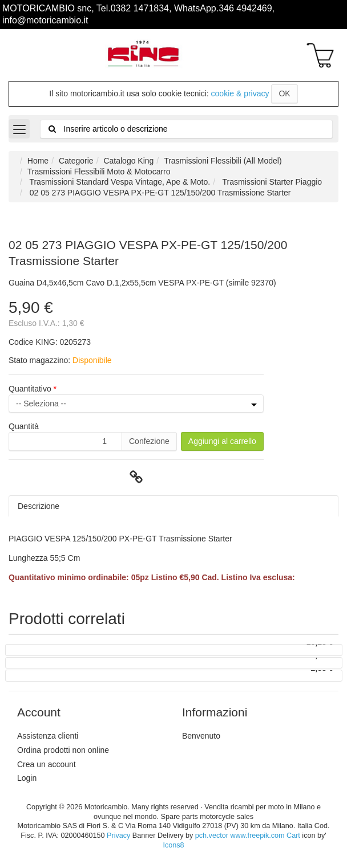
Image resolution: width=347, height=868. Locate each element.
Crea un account (47, 764)
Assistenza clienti (48, 736)
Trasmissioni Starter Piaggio (271, 182)
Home (38, 161)
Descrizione (39, 506)
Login (27, 778)
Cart (293, 836)
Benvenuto (201, 736)
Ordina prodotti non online (63, 750)
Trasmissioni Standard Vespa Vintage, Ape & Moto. (119, 182)
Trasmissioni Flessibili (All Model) (223, 161)
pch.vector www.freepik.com (240, 836)
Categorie (76, 161)
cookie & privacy (240, 93)
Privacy (118, 836)
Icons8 (173, 845)
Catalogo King (128, 161)
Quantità (24, 426)
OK (284, 93)
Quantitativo (31, 389)
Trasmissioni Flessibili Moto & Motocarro (99, 172)
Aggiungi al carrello (222, 441)
